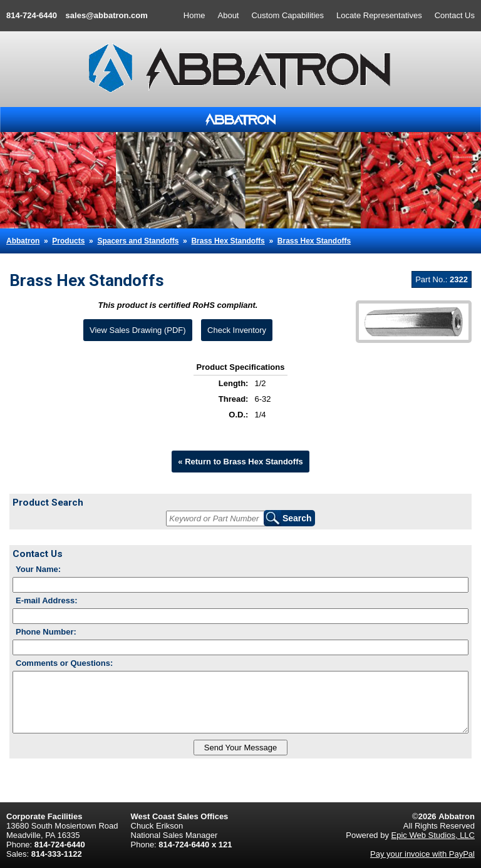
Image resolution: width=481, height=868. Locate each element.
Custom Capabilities (287, 15)
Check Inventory (237, 330)
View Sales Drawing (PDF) (138, 330)
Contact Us (455, 15)
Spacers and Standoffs (138, 241)
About (229, 15)
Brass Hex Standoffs (228, 241)
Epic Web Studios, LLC (433, 835)
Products (68, 241)
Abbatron (23, 241)
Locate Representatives (379, 15)
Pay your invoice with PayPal (422, 854)
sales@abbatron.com (107, 15)
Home (194, 15)
